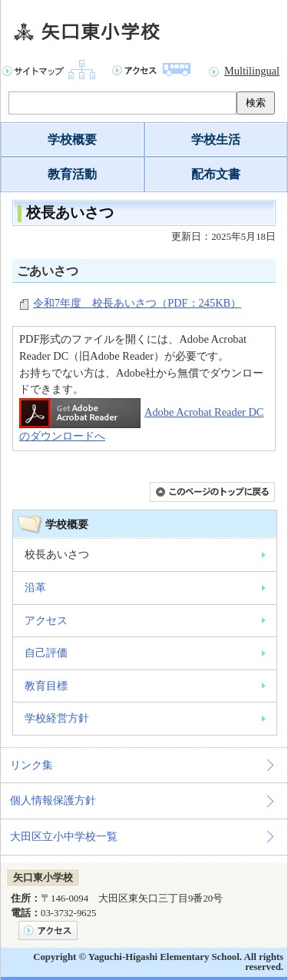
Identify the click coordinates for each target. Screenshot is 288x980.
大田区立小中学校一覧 (64, 836)
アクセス (46, 620)
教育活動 (72, 174)
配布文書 (216, 174)
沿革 (35, 587)
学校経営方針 (57, 718)
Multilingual (252, 71)
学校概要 (72, 140)
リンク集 (31, 765)
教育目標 (46, 686)
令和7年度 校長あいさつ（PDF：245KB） (137, 303)
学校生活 (216, 140)
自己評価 (46, 653)
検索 (256, 103)
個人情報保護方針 (53, 800)
